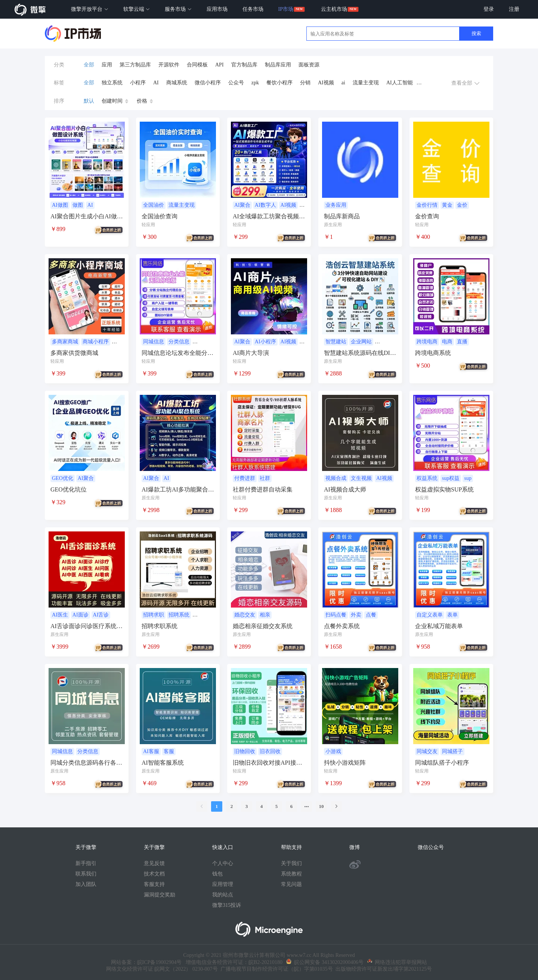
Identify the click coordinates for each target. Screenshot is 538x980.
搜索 (476, 33)
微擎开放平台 (90, 9)
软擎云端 (137, 9)
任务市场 (253, 9)
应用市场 (217, 9)
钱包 (217, 874)
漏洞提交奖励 (160, 895)
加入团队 (86, 884)
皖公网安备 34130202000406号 (325, 962)
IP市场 (286, 9)
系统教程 (291, 874)
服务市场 (178, 9)
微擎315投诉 (227, 905)
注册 (514, 9)
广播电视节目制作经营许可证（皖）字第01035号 (275, 969)
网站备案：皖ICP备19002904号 (146, 962)
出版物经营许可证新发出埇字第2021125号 (382, 969)
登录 (489, 9)
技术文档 (154, 874)
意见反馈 (154, 863)
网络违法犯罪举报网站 (397, 962)
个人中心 (223, 863)
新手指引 (86, 863)
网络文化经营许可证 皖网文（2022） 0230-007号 (162, 969)
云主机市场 (334, 9)
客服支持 (154, 884)
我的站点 (223, 895)
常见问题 (291, 884)
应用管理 (223, 884)
